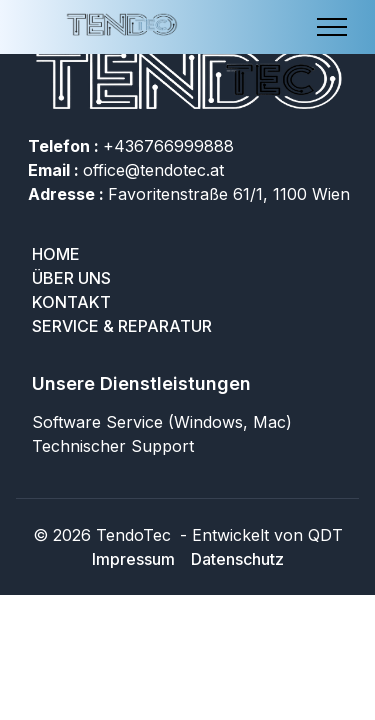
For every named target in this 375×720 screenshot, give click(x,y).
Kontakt (71, 302)
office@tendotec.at (126, 170)
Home (56, 254)
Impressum (133, 559)
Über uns (71, 278)
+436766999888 (131, 146)
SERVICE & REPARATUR (122, 326)
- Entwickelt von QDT (259, 535)
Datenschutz (237, 559)
